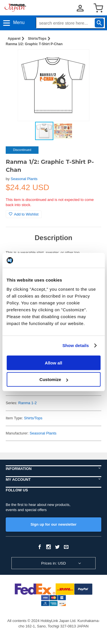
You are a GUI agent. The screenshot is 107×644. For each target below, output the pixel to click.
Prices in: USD (53, 563)
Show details (76, 345)
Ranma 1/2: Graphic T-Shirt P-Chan (34, 44)
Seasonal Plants (24, 179)
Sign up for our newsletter (53, 524)
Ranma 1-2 (27, 403)
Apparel (14, 39)
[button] (91, 60)
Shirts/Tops (37, 39)
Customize (54, 379)
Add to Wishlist (24, 214)
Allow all (53, 363)
